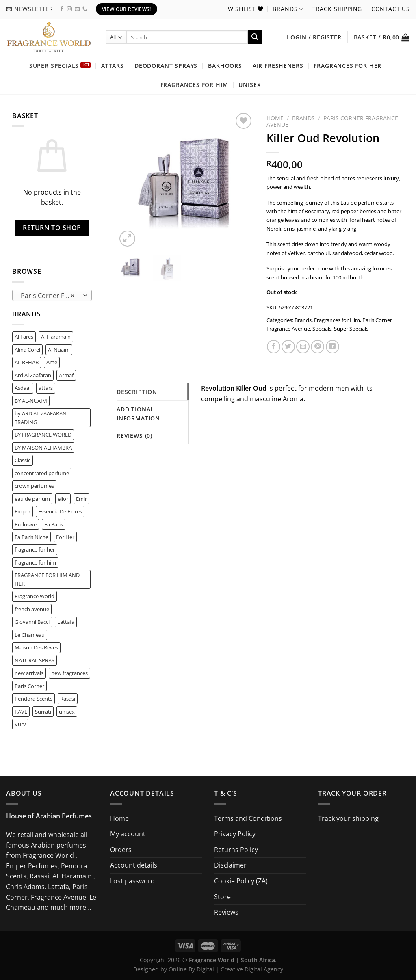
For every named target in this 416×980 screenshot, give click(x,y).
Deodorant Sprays (166, 66)
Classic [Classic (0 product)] (23, 460)
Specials (322, 329)
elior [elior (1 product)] (63, 499)
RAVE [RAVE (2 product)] (21, 712)
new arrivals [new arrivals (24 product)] (29, 673)
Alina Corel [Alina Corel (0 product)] (27, 350)
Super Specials (54, 66)
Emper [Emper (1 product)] (23, 511)
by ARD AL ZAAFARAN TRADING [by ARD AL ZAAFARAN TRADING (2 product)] (41, 418)
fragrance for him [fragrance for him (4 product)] (35, 562)
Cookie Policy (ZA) (241, 881)
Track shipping (337, 9)
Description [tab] (137, 392)
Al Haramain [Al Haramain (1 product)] (56, 337)
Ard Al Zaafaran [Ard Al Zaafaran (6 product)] (33, 375)
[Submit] (255, 37)
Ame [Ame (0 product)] (52, 362)
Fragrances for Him (194, 85)
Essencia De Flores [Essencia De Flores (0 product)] (60, 511)
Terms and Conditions (248, 818)
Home (275, 118)
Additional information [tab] (138, 414)
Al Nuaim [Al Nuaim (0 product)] (59, 350)
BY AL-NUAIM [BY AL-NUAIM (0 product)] (31, 401)
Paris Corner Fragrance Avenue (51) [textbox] (52, 296)
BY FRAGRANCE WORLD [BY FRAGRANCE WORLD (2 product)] (43, 435)
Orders (121, 850)
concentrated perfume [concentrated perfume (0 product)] (42, 473)
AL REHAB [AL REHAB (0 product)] (27, 362)
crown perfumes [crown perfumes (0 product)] (34, 486)
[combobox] (52, 295)
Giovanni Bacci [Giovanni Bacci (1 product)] (32, 622)
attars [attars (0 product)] (46, 388)
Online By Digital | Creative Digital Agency (226, 969)
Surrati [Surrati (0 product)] (43, 712)
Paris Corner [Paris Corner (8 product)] (29, 686)
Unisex (250, 85)
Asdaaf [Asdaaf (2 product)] (23, 388)
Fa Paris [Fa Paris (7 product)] (54, 524)
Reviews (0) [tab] (134, 436)
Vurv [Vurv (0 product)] (20, 724)
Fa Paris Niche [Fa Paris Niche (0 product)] (31, 537)
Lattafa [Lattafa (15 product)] (66, 622)
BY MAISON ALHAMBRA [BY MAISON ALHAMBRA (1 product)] (43, 448)
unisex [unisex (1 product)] (67, 712)
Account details (134, 865)
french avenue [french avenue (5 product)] (32, 609)
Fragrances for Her (348, 66)
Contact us (391, 9)
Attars (113, 66)
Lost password (132, 881)
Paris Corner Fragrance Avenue (332, 121)
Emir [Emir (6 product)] (81, 499)
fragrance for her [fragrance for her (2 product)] (35, 549)
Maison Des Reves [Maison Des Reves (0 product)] (36, 647)
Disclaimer (230, 865)
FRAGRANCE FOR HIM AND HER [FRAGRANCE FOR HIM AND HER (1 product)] (47, 579)
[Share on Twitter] (288, 347)
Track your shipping (348, 818)
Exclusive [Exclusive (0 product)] (26, 524)
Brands (288, 9)
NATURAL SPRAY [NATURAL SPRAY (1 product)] (35, 660)
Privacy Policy (235, 834)
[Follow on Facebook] (62, 9)
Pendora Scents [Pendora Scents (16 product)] (34, 699)
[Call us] (85, 9)
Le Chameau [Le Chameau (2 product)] (30, 635)
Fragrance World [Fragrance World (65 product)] (35, 596)
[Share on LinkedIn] (333, 347)
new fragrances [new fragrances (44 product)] (69, 673)
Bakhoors (225, 66)
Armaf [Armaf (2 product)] (66, 375)
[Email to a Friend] (303, 347)
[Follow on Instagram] (69, 9)
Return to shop (52, 228)
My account (128, 834)
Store (222, 897)
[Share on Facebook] (274, 347)
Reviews (226, 912)
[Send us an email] (77, 9)
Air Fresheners (278, 66)
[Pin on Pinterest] (317, 347)
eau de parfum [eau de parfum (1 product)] (32, 499)
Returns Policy (236, 850)
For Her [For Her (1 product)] (65, 537)
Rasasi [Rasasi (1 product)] (68, 699)
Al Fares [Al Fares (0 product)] (24, 337)
